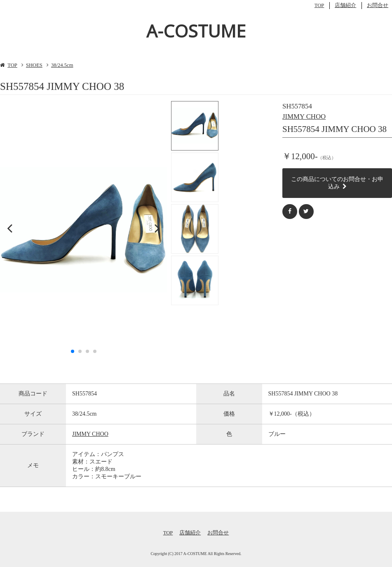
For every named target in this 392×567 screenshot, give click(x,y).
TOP (319, 5)
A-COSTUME (196, 31)
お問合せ (378, 5)
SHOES (34, 65)
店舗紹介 (345, 5)
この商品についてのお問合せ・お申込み (337, 183)
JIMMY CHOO (304, 116)
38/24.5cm (62, 65)
